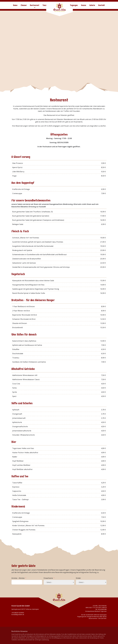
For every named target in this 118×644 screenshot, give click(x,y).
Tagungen (74, 5)
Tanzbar (46, 5)
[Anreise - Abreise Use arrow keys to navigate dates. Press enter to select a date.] (27, 582)
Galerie (92, 5)
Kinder (78, 578)
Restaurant (35, 5)
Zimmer (24, 5)
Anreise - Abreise (18, 578)
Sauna (84, 5)
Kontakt (102, 5)
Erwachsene (48, 578)
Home (15, 5)
